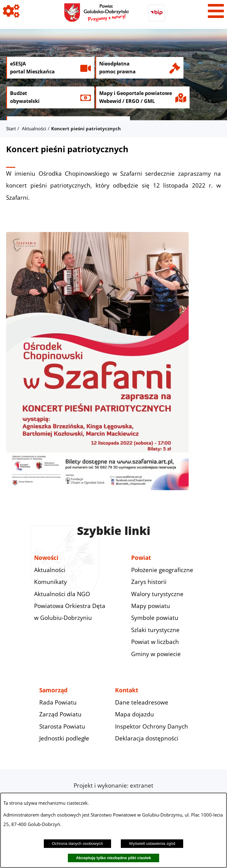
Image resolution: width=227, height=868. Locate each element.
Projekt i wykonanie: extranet (113, 785)
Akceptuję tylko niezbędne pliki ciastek (114, 858)
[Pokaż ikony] (11, 11)
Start (11, 128)
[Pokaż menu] (216, 11)
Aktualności (34, 128)
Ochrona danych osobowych (77, 843)
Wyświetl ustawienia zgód (152, 843)
